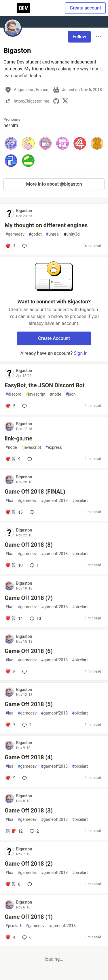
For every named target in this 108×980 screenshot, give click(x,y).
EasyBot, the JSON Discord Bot (45, 385)
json (71, 394)
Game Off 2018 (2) (29, 864)
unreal (53, 234)
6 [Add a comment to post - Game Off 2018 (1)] (26, 937)
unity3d (72, 234)
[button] (11, 143)
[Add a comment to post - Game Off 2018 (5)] (10, 725)
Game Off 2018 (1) (29, 917)
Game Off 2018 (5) (29, 704)
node (56, 394)
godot (35, 234)
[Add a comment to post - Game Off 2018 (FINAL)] (14, 512)
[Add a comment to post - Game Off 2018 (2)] (13, 884)
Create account (85, 8)
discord (13, 394)
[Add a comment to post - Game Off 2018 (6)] (10, 672)
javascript (36, 394)
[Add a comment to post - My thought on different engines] (10, 246)
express (54, 447)
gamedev (15, 234)
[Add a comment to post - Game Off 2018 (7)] (14, 619)
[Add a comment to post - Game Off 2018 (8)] (14, 565)
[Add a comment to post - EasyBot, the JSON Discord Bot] (10, 406)
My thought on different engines (46, 225)
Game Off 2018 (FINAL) (35, 492)
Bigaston (24, 211)
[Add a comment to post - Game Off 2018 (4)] (10, 778)
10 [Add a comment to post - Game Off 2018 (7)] (35, 619)
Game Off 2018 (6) (29, 651)
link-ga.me (18, 438)
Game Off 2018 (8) (29, 545)
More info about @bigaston (54, 184)
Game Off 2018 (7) (29, 598)
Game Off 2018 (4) (29, 757)
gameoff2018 (54, 501)
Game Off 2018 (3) (29, 810)
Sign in (81, 353)
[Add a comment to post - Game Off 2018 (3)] (14, 831)
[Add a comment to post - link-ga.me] (13, 459)
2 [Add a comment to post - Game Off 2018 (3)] (34, 831)
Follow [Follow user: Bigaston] (79, 37)
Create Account (54, 338)
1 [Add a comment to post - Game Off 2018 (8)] (34, 565)
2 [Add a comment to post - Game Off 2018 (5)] (26, 725)
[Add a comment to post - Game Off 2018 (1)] (10, 937)
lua (9, 501)
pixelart (80, 501)
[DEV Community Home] (23, 8)
